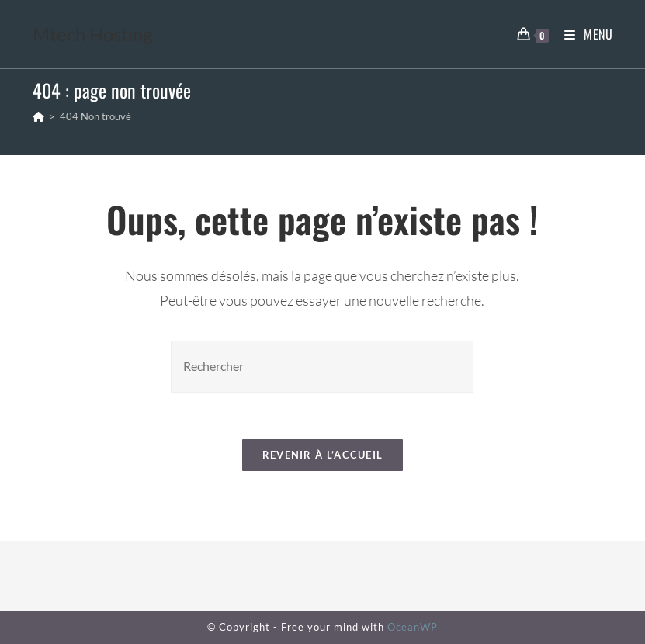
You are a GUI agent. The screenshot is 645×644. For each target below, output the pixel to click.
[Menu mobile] (583, 34)
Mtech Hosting (92, 34)
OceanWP (413, 627)
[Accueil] (38, 116)
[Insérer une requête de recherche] (322, 367)
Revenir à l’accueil (323, 455)
